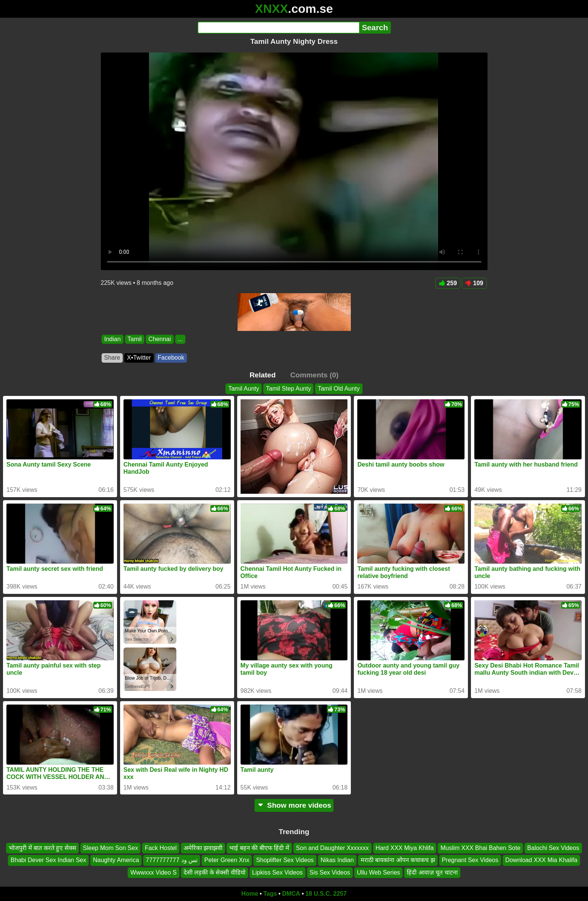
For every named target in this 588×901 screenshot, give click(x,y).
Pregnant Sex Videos (470, 860)
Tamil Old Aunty (339, 389)
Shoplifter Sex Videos (285, 860)
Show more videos (294, 805)
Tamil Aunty (244, 389)
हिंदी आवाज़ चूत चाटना (432, 872)
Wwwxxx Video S (153, 872)
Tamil (134, 339)
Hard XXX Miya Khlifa (405, 848)
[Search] (279, 28)
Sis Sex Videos (330, 872)
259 (448, 283)
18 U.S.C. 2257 (326, 894)
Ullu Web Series (378, 872)
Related (263, 375)
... (180, 339)
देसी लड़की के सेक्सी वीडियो (215, 872)
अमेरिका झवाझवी (203, 848)
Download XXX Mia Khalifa (541, 860)
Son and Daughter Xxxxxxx (333, 848)
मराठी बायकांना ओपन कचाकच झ (398, 860)
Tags (270, 894)
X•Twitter (139, 358)
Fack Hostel (161, 848)
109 (474, 283)
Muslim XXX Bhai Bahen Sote (480, 848)
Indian (113, 339)
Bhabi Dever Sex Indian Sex (48, 860)
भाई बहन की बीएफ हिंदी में (259, 848)
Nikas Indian (337, 860)
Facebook (171, 358)
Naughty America (116, 860)
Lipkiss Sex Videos (278, 872)
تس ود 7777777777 (172, 860)
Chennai (159, 339)
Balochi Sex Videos (553, 848)
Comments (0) (314, 375)
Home (250, 894)
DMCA (291, 894)
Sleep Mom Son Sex (111, 848)
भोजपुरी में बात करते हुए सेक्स (42, 848)
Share (112, 358)
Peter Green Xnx (227, 860)
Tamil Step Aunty (288, 389)
